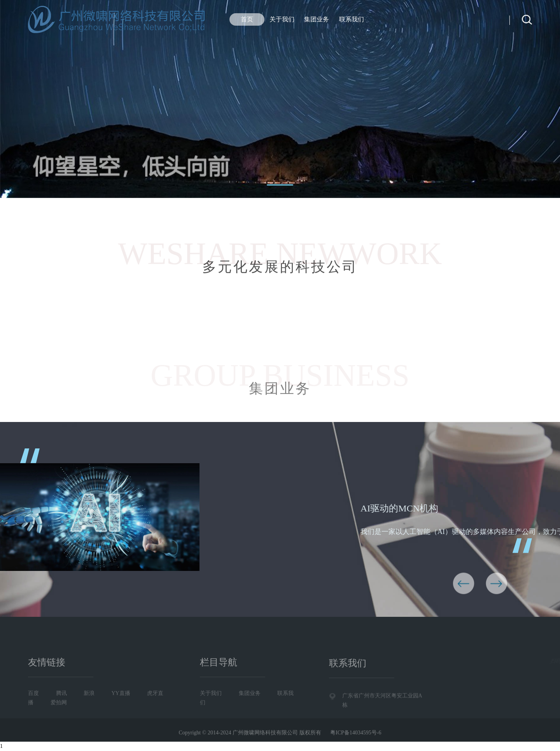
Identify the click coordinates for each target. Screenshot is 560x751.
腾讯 (61, 716)
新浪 (89, 716)
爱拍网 (59, 726)
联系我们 (352, 19)
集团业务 (317, 19)
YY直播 (121, 716)
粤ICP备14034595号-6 (356, 737)
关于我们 (282, 19)
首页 (247, 19)
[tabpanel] (280, 99)
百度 (33, 716)
